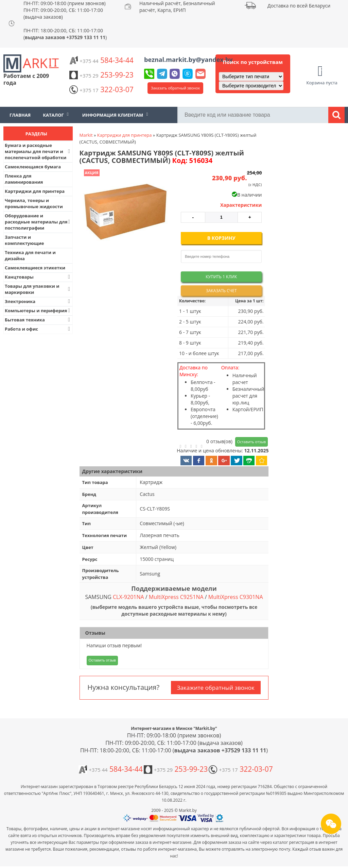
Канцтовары (38, 277)
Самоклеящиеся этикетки (35, 268)
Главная (20, 115)
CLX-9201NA (128, 597)
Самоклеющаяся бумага (33, 167)
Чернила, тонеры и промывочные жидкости (34, 203)
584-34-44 (101, 60)
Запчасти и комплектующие (24, 240)
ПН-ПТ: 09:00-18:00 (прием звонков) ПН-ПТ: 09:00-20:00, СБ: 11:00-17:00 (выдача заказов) (65, 10)
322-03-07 (101, 89)
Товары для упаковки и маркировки (38, 289)
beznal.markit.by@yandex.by (188, 60)
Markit (86, 135)
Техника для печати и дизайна (30, 255)
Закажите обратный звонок (216, 688)
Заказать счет (221, 291)
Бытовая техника (38, 320)
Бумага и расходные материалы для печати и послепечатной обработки (38, 151)
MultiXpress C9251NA (176, 597)
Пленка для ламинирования (24, 179)
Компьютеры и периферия (38, 311)
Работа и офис (38, 329)
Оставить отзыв (252, 442)
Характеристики (241, 205)
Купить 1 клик (221, 277)
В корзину (221, 238)
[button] (125, 213)
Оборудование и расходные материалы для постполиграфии (38, 222)
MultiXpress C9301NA (236, 597)
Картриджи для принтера (35, 191)
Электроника (38, 301)
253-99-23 (101, 75)
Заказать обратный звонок (175, 88)
